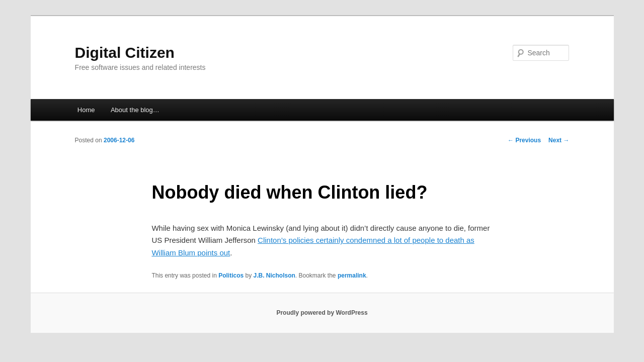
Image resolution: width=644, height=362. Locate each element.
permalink (352, 276)
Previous (524, 140)
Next (559, 140)
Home (86, 110)
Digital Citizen (125, 53)
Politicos (231, 276)
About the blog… (135, 110)
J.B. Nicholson (274, 276)
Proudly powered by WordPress (322, 313)
